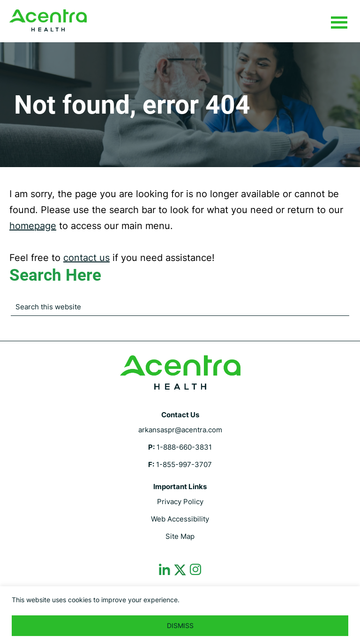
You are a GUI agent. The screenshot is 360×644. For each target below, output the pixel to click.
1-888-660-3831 (184, 447)
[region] (180, 615)
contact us (86, 258)
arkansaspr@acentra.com (180, 430)
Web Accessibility (180, 519)
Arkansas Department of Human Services (48, 20)
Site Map (180, 536)
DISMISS (180, 625)
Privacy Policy (180, 502)
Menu (339, 23)
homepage (33, 226)
